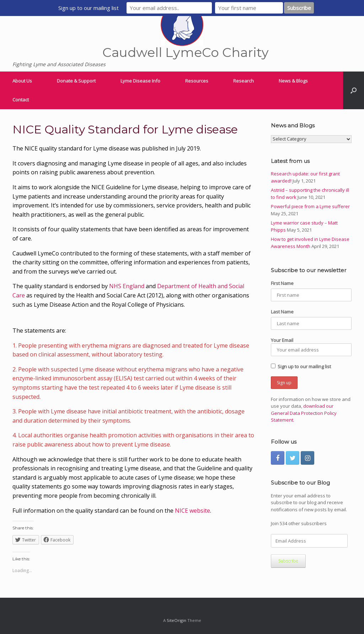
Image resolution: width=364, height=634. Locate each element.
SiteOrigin (176, 620)
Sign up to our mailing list (301, 366)
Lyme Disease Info (140, 81)
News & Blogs (293, 81)
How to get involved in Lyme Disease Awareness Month (310, 243)
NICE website (192, 511)
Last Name (282, 312)
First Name (282, 283)
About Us (22, 81)
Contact (21, 100)
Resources (197, 81)
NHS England (127, 286)
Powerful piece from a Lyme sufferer (310, 206)
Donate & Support (76, 81)
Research (243, 81)
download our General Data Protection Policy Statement (304, 413)
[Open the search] (354, 90)
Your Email (311, 347)
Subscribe (288, 561)
